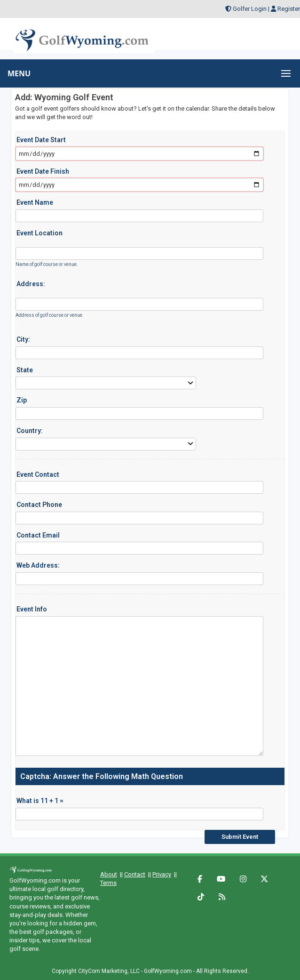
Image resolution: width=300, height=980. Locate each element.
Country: (30, 431)
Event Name (35, 202)
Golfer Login (250, 9)
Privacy (162, 874)
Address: (31, 284)
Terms (108, 883)
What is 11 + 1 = (40, 801)
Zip (22, 400)
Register (289, 9)
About (109, 874)
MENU (19, 73)
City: (23, 339)
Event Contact (38, 474)
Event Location (39, 233)
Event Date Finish (43, 171)
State (25, 370)
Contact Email (38, 535)
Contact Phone (39, 505)
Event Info (32, 609)
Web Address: (38, 565)
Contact (135, 874)
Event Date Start (41, 140)
